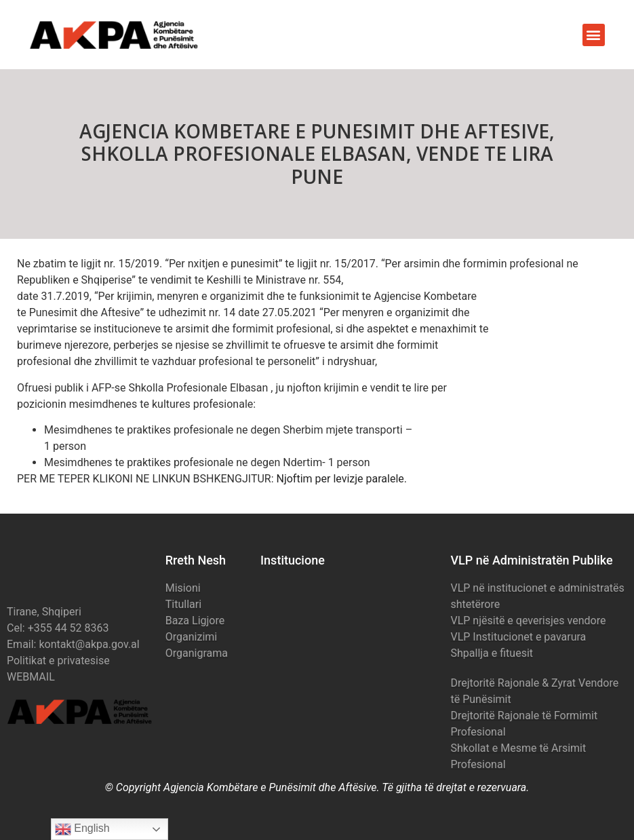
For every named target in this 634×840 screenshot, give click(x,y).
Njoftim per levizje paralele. (342, 479)
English (82, 829)
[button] (594, 35)
